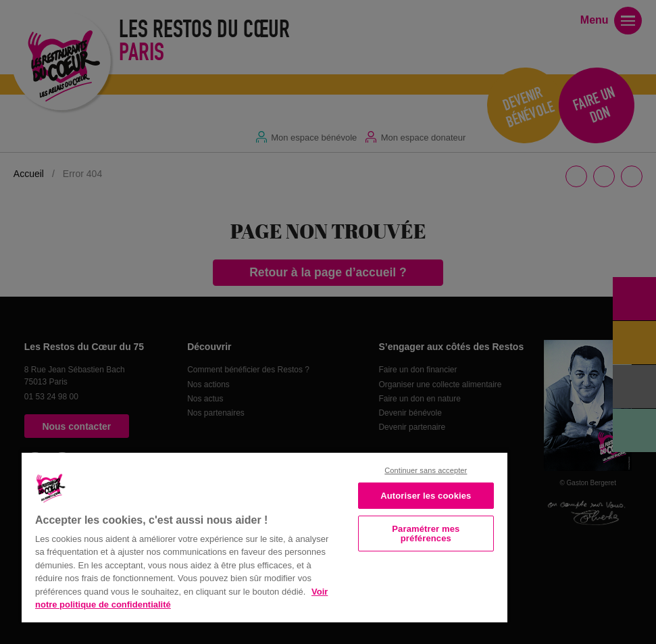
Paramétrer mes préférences (426, 533)
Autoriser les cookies (426, 496)
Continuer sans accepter (426, 470)
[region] (264, 536)
